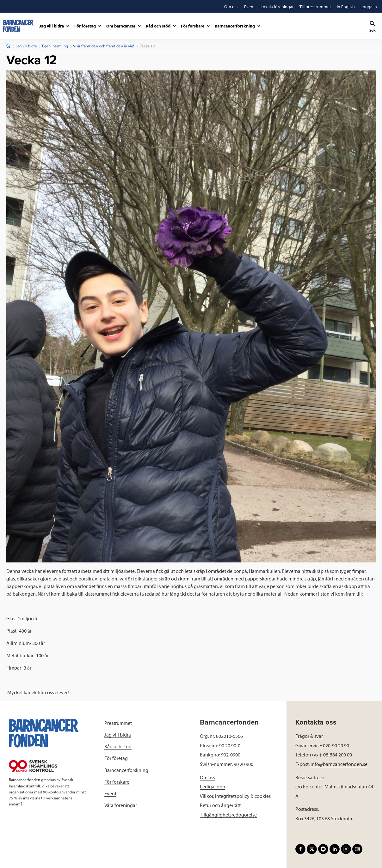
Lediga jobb (213, 786)
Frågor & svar (309, 736)
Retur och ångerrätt (220, 805)
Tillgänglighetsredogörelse (228, 815)
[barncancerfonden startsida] (18, 26)
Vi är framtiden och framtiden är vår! (104, 46)
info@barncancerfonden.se (339, 764)
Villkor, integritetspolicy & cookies (235, 796)
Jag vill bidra (26, 46)
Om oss (207, 777)
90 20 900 (243, 764)
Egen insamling (55, 46)
